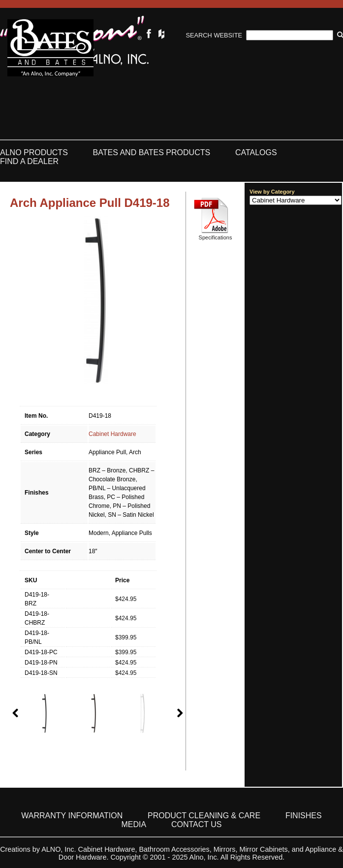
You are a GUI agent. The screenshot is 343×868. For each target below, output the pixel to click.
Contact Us (197, 824)
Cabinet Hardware (112, 434)
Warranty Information (72, 816)
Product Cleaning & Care (204, 816)
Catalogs (256, 152)
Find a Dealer (29, 161)
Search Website (214, 35)
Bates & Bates (50, 48)
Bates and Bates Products (152, 152)
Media (134, 824)
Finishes (304, 816)
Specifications (216, 237)
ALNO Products (34, 152)
